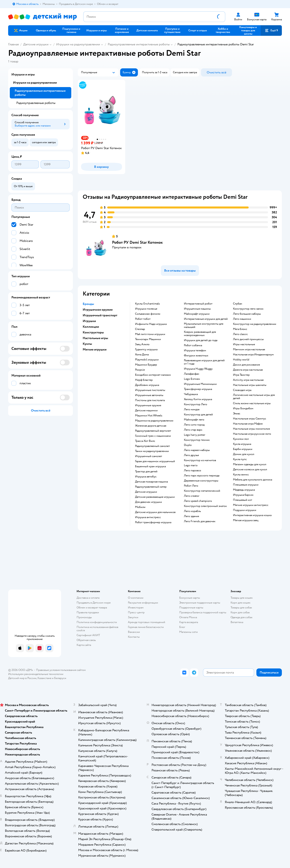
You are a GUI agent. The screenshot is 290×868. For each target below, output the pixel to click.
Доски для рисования (246, 365)
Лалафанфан (192, 374)
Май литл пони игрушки (150, 334)
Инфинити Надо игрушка (151, 324)
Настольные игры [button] (95, 338)
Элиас (237, 414)
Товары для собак (241, 608)
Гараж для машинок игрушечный (155, 461)
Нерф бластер (144, 380)
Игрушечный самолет (149, 456)
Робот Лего (191, 486)
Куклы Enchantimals (147, 304)
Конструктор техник (197, 440)
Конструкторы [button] (93, 332)
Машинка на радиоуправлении (154, 421)
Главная (13, 44)
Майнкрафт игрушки (197, 314)
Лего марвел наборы (197, 450)
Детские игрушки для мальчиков (155, 512)
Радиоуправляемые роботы (36, 103)
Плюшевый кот (243, 500)
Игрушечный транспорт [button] (100, 315)
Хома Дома (142, 355)
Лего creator (192, 496)
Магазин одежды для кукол (250, 464)
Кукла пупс (240, 459)
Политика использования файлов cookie (97, 629)
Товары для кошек (242, 598)
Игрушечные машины (197, 309)
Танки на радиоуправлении (152, 451)
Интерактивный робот (198, 304)
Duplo (188, 445)
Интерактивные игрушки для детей (206, 319)
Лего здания (191, 516)
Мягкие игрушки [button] (95, 349)
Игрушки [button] (89, 321)
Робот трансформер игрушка (153, 522)
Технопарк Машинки (148, 339)
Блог (182, 627)
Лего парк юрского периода (202, 476)
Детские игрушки (36, 44)
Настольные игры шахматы (250, 385)
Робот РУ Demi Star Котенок (137, 242)
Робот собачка (193, 345)
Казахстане (44, 678)
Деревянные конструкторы (201, 481)
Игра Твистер (241, 375)
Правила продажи (88, 612)
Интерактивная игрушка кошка (252, 515)
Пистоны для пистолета (150, 400)
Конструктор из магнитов (200, 460)
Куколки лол (241, 439)
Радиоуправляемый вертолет (153, 431)
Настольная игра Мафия (248, 424)
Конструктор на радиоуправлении (255, 324)
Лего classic (240, 334)
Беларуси (60, 678)
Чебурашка (191, 394)
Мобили (140, 507)
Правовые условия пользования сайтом (61, 670)
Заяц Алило (142, 344)
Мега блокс (240, 329)
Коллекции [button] (91, 327)
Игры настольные (244, 344)
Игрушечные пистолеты (150, 390)
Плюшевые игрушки (246, 485)
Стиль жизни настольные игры (252, 403)
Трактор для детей (146, 472)
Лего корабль (192, 511)
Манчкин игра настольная (249, 349)
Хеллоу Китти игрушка (198, 399)
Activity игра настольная (248, 380)
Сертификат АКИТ (88, 635)
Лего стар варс (193, 430)
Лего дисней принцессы (248, 339)
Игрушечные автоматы (149, 395)
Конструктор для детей (198, 415)
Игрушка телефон (195, 350)
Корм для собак (240, 612)
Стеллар (140, 329)
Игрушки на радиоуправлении (78, 44)
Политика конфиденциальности (97, 622)
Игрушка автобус (146, 477)
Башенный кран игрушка (150, 466)
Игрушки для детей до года (201, 340)
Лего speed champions (198, 501)
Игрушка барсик (243, 495)
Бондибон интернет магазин (153, 375)
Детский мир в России (22, 678)
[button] (271, 31)
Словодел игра (242, 390)
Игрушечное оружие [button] (98, 310)
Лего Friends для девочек (200, 521)
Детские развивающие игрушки (155, 497)
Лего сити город (194, 425)
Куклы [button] (87, 344)
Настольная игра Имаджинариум (253, 355)
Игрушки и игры (23, 74)
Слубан (238, 304)
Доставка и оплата (88, 598)
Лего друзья (191, 455)
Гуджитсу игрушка (146, 349)
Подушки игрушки (245, 510)
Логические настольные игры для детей (254, 397)
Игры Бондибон (243, 408)
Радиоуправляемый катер (151, 487)
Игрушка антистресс (148, 517)
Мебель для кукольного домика (253, 480)
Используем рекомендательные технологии (36, 674)
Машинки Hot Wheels (149, 416)
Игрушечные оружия (148, 405)
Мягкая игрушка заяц (246, 520)
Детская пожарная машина (151, 482)
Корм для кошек (241, 603)
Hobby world (241, 360)
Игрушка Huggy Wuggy (198, 369)
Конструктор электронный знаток (205, 506)
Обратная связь (86, 640)
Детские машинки (146, 411)
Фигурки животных (196, 356)
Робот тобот (143, 319)
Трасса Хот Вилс (145, 441)
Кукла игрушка (242, 444)
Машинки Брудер (146, 365)
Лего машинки (242, 319)
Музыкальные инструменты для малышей (204, 325)
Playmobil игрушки (147, 360)
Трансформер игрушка (198, 389)
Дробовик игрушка (147, 385)
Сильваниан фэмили (148, 314)
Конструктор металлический (202, 491)
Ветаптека (237, 622)
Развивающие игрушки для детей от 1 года (204, 362)
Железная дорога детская (151, 426)
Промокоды (84, 617)
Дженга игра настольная (248, 370)
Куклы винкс (241, 475)
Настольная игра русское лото (252, 434)
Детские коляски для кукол (250, 469)
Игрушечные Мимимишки (200, 384)
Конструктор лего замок (248, 309)
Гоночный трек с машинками (153, 436)
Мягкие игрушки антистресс (251, 505)
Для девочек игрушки (148, 502)
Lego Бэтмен (192, 379)
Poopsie (140, 370)
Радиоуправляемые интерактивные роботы (139, 44)
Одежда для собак (242, 617)
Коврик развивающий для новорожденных (200, 334)
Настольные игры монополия (251, 429)
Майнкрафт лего (194, 420)
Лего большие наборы (247, 314)
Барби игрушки (243, 449)
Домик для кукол (244, 454)
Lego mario (191, 465)
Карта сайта (84, 645)
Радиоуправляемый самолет (152, 446)
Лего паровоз (192, 471)
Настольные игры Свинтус (250, 419)
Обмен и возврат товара (92, 608)
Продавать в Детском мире (94, 603)
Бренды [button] (88, 304)
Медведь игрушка (244, 490)
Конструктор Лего (196, 404)
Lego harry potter (195, 435)
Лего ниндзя (192, 409)
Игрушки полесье (146, 309)
